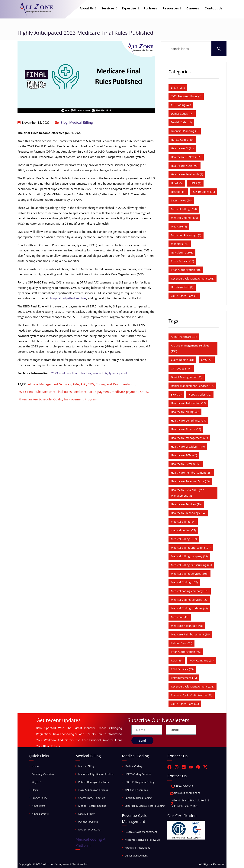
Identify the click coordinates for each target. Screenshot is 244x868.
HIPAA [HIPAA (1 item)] (195, 183)
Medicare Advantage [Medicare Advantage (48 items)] (187, 626)
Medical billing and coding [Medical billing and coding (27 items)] (191, 548)
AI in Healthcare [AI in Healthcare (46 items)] (184, 337)
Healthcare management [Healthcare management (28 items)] (189, 438)
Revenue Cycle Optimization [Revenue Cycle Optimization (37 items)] (192, 695)
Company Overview (43, 774)
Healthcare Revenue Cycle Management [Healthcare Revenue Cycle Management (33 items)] (188, 493)
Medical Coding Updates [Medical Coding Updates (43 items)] (189, 608)
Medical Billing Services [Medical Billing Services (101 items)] (189, 574)
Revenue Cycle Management (141, 832)
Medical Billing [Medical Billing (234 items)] (184, 209)
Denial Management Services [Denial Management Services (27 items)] (192, 386)
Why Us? (37, 782)
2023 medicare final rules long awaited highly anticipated (89, 373)
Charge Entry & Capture (92, 798)
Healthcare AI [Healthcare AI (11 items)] (182, 148)
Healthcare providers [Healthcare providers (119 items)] (188, 447)
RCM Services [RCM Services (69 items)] (182, 669)
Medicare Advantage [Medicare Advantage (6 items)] (186, 235)
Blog (64, 122)
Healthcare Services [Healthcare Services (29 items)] (186, 504)
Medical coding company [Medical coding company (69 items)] (190, 591)
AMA (76, 384)
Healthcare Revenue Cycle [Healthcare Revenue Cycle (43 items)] (190, 481)
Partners (150, 8)
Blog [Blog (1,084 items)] (178, 88)
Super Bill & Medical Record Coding (145, 806)
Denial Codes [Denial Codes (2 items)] (181, 122)
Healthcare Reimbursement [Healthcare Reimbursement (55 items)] (191, 473)
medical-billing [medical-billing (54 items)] (183, 522)
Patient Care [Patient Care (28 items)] (181, 643)
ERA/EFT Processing (89, 830)
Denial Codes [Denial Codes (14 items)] (182, 114)
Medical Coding (133, 766)
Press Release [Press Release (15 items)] (182, 261)
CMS (91, 384)
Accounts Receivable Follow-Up (142, 840)
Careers (193, 8)
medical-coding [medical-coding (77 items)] (183, 530)
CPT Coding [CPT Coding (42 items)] (181, 105)
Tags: (22, 384)
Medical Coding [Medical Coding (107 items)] (184, 582)
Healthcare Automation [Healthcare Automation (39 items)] (188, 403)
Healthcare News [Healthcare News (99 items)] (185, 166)
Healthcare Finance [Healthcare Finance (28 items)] (186, 429)
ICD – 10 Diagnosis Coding (140, 782)
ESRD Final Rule (30, 392)
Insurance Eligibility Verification (96, 774)
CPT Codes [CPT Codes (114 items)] (181, 368)
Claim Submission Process (93, 790)
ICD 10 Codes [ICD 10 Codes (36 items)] (204, 192)
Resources (171, 8)
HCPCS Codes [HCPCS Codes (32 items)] (200, 394)
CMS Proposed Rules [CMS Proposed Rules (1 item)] (186, 96)
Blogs (35, 790)
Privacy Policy (39, 798)
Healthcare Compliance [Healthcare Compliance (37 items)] (188, 421)
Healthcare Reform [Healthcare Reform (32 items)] (186, 464)
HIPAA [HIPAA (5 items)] (177, 183)
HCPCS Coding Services (138, 774)
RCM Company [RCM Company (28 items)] (201, 660)
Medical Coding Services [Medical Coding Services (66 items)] (189, 600)
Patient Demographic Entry (94, 782)
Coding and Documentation (116, 384)
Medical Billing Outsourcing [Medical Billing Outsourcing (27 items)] (191, 565)
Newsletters (38, 806)
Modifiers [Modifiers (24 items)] (180, 244)
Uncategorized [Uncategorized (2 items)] (182, 287)
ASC (83, 384)
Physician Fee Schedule (35, 399)
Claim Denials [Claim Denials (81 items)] (182, 360)
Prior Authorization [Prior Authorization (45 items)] (186, 652)
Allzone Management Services (49, 384)
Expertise (129, 8)
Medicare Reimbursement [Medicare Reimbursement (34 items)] (190, 634)
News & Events (40, 814)
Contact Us (213, 8)
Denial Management (136, 856)
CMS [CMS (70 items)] (207, 360)
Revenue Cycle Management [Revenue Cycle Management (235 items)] (193, 686)
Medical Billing (81, 122)
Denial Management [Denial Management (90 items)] (187, 377)
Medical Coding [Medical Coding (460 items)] (184, 218)
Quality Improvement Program (75, 399)
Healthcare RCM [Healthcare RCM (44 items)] (184, 455)
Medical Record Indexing (92, 806)
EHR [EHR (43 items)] (176, 394)
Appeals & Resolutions (137, 848)
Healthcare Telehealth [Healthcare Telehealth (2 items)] (187, 174)
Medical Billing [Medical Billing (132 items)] (184, 539)
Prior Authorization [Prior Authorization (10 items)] (186, 270)
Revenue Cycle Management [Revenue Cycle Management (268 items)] (193, 278)
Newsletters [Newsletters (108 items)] (182, 252)
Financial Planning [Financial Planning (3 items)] (185, 131)
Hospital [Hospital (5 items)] (178, 192)
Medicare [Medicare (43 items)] (180, 617)
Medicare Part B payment (92, 392)
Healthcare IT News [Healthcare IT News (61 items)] (186, 157)
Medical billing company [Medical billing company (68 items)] (189, 556)
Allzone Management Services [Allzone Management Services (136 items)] (190, 348)
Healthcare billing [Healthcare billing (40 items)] (185, 412)
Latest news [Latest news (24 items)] (181, 200)
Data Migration (87, 814)
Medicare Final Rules (57, 392)
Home (35, 766)
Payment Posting (88, 822)
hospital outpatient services (68, 298)
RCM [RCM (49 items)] (177, 660)
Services (108, 8)
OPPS (144, 392)
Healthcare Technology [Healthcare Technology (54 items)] (188, 513)
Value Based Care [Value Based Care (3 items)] (184, 296)
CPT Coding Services (136, 790)
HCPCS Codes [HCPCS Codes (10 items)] (182, 140)
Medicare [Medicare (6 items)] (179, 226)
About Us (87, 8)
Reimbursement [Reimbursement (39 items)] (184, 678)
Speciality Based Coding (138, 798)
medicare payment (125, 392)
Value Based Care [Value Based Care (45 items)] (185, 704)
